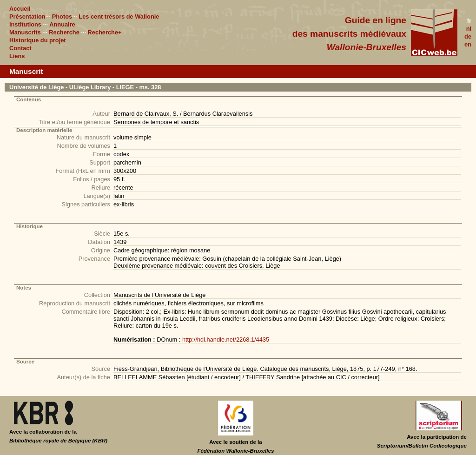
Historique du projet (38, 40)
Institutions (25, 24)
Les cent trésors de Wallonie (119, 16)
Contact (20, 48)
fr (469, 21)
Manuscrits (25, 32)
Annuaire (62, 24)
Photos (62, 16)
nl (469, 29)
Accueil (20, 9)
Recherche (64, 32)
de (468, 36)
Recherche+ (105, 32)
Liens (17, 56)
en (468, 44)
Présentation (27, 16)
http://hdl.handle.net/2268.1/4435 (226, 340)
